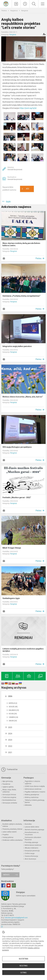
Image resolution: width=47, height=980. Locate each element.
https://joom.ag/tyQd (28, 108)
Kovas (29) (13, 714)
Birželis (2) (13, 703)
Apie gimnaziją (8, 781)
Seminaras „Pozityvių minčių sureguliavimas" (21, 296)
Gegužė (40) (13, 707)
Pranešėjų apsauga (31, 842)
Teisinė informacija (31, 856)
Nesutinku (24, 966)
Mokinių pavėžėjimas (32, 795)
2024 (10, 734)
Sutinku (23, 973)
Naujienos (14, 11)
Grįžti (8, 202)
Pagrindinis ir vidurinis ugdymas (32, 782)
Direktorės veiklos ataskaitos (13, 840)
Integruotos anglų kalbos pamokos (17, 346)
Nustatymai (24, 959)
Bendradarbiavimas (9, 800)
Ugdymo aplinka (8, 787)
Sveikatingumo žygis (11, 598)
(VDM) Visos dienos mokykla (35, 786)
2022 (10, 746)
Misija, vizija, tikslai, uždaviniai (9, 791)
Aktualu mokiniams (32, 848)
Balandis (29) (14, 710)
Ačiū (25, 189)
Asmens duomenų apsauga (34, 830)
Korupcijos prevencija (32, 851)
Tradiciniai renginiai (9, 797)
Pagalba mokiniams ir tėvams (35, 792)
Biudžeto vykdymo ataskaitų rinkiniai (12, 825)
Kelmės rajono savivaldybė (26, 896)
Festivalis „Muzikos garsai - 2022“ (17, 497)
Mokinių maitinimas (32, 797)
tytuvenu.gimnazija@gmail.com (16, 918)
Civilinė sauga (30, 853)
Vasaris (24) (13, 717)
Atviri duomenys (30, 859)
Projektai (6, 835)
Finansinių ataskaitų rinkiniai (12, 829)
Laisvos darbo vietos (32, 827)
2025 (10, 727)
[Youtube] (9, 885)
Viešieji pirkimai (8, 837)
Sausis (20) (13, 721)
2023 (10, 740)
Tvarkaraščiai (9, 770)
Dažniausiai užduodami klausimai (33, 839)
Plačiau (38, 258)
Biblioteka (28, 805)
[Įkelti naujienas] (16, 4)
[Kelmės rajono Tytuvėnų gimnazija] (6, 4)
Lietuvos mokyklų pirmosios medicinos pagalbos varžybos (23, 650)
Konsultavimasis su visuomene (32, 833)
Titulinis (4, 11)
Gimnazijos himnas (9, 795)
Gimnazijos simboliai (10, 803)
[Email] (14, 885)
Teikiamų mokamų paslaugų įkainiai (35, 801)
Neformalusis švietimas (33, 789)
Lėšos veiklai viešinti (10, 832)
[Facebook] (3, 885)
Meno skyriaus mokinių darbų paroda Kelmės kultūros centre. (21, 244)
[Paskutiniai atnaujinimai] (25, 4)
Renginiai (25, 11)
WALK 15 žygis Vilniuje (12, 548)
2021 (10, 752)
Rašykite (6, 875)
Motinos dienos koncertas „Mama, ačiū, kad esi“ (23, 397)
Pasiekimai (6, 784)
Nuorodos (28, 824)
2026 (10, 696)
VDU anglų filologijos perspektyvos (17, 447)
